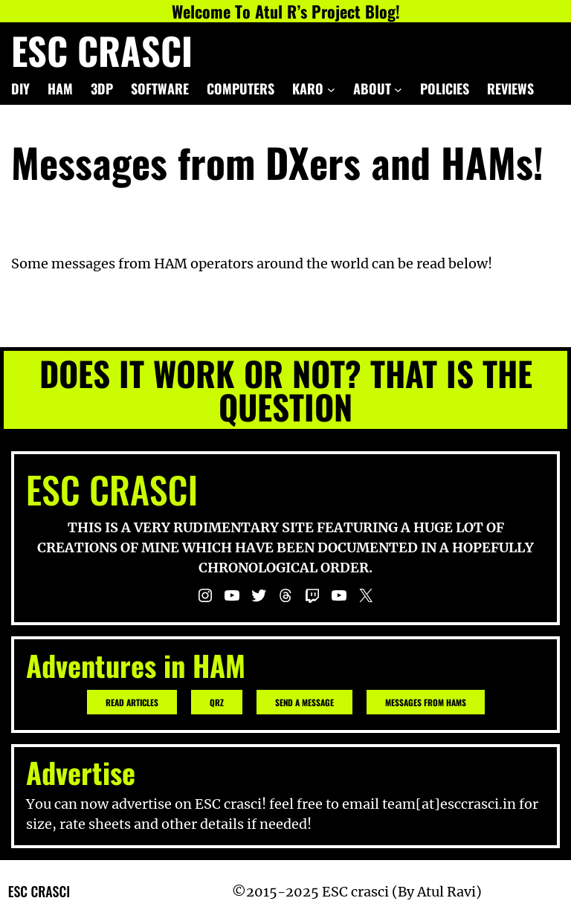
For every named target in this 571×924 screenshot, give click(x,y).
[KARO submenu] (331, 89)
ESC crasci (102, 50)
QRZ (217, 702)
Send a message (304, 702)
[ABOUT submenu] (398, 89)
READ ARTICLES (132, 702)
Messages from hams (426, 702)
